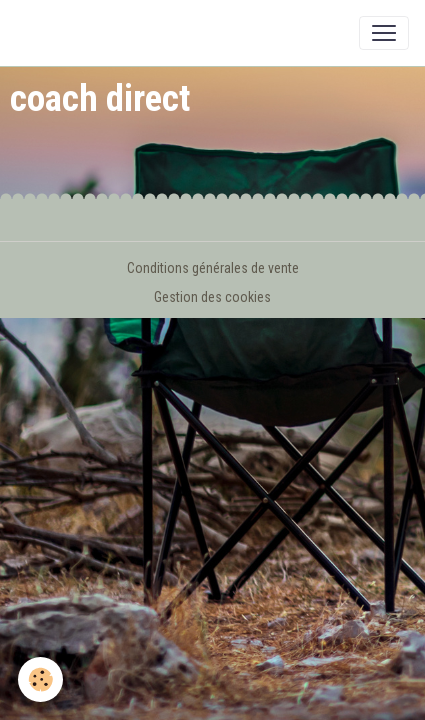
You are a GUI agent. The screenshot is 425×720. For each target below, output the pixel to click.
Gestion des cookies (212, 297)
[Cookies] (40, 679)
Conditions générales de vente (213, 268)
